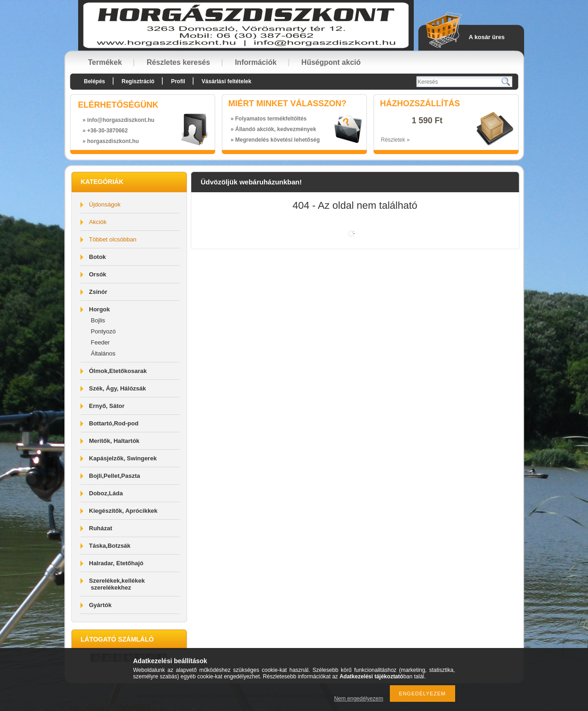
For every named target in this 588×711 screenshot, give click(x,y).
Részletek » (396, 140)
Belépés (95, 81)
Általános (103, 353)
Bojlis (98, 320)
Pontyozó (103, 331)
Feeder (100, 342)
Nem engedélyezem (359, 699)
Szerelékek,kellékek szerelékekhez (117, 584)
